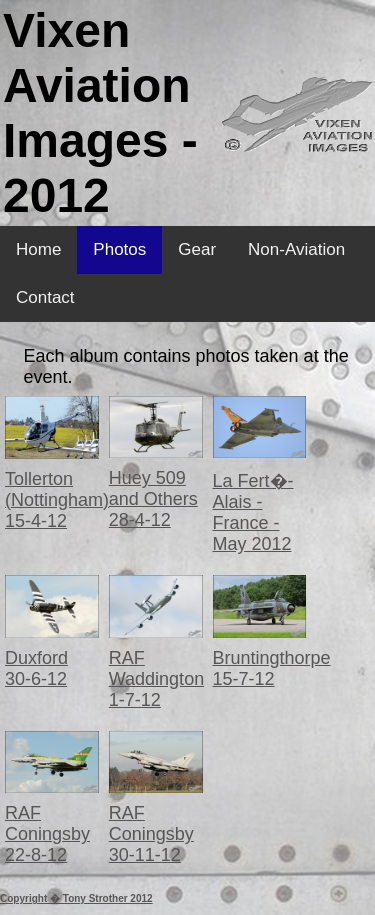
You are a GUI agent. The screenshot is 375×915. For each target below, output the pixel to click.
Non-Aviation (296, 249)
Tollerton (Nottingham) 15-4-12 (57, 500)
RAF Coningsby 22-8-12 (47, 834)
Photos (119, 249)
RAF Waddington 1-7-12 (156, 679)
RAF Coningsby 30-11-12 (151, 834)
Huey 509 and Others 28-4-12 (153, 499)
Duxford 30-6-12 (36, 668)
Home (38, 249)
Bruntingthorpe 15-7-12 (272, 668)
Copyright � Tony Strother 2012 (76, 898)
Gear (197, 249)
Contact (45, 297)
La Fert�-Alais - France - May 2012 (253, 512)
